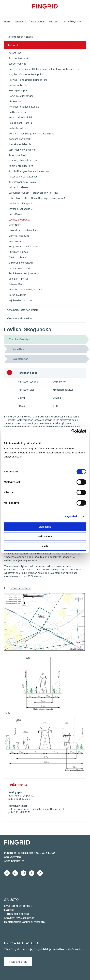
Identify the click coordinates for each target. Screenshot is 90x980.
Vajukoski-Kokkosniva (20, 300)
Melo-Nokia (15, 225)
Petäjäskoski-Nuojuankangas (25, 273)
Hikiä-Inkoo (15, 101)
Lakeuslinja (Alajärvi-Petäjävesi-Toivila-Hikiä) (33, 193)
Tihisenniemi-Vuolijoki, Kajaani (25, 289)
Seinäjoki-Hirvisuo (19, 279)
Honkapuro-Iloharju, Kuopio (24, 107)
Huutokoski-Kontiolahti (21, 117)
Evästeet (10, 910)
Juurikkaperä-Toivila (20, 144)
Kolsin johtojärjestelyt (21, 166)
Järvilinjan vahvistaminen (22, 150)
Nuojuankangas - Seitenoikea (25, 246)
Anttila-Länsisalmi (18, 58)
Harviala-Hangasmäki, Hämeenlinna (28, 80)
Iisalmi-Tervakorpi (18, 128)
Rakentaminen (38, 21)
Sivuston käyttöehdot (18, 906)
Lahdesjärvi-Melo (18, 187)
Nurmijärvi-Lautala (19, 252)
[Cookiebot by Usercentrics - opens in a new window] (71, 431)
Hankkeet (53, 21)
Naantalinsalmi (17, 241)
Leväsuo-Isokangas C (21, 209)
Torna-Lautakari (17, 295)
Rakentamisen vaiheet (20, 37)
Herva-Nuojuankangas (21, 96)
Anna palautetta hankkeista (23, 310)
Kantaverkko (21, 21)
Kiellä (45, 546)
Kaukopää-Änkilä (18, 155)
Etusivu (8, 21)
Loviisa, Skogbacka (19, 220)
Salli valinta (45, 536)
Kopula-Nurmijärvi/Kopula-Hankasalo (29, 171)
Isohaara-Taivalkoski (20, 139)
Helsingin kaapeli (18, 91)
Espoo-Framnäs (17, 64)
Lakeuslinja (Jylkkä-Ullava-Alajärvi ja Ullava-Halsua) (37, 198)
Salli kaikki (45, 527)
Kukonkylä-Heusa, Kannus (23, 177)
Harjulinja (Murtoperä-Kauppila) (26, 74)
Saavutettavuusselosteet (20, 918)
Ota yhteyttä (12, 857)
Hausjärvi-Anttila (18, 85)
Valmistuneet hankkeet (20, 318)
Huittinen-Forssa (18, 112)
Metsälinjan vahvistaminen (23, 230)
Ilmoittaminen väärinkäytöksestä (24, 922)
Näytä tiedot (72, 516)
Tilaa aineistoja (18, 962)
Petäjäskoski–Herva (20, 268)
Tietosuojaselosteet (17, 914)
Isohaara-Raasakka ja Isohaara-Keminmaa (31, 134)
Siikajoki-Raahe (17, 284)
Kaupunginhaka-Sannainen (23, 160)
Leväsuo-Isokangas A (20, 203)
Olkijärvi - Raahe (18, 257)
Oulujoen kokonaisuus (21, 263)
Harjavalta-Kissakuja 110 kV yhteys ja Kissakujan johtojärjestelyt (44, 69)
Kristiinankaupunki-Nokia (22, 182)
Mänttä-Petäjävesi (19, 236)
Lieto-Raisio (15, 214)
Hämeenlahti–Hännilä (20, 123)
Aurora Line (15, 53)
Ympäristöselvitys (21, 588)
